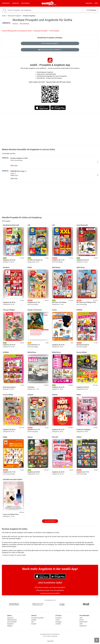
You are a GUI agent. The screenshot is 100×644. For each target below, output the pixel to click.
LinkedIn (58, 624)
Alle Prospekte (55, 31)
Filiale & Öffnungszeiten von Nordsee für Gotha (17, 31)
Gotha (4, 16)
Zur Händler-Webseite (50, 43)
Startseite (10, 618)
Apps (96, 3)
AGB (81, 624)
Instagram (59, 622)
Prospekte (6, 3)
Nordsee (15, 24)
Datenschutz (83, 622)
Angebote (10, 624)
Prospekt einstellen (37, 618)
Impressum (83, 626)
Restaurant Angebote (14, 16)
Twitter (58, 620)
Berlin (55, 5)
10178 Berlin (91, 10)
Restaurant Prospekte (41, 31)
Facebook (59, 618)
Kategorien (25, 3)
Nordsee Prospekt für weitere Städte (14, 555)
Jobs (81, 618)
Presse (82, 620)
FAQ (33, 622)
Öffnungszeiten (12, 620)
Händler (15, 3)
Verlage (34, 620)
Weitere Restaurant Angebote (50, 50)
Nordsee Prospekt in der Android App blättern (50, 587)
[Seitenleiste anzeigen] (97, 640)
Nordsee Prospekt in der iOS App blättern (50, 590)
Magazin (89, 3)
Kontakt (34, 624)
